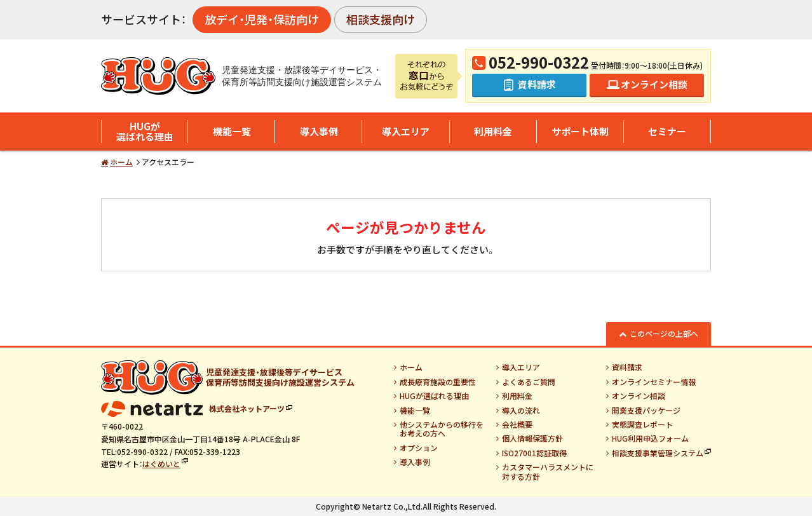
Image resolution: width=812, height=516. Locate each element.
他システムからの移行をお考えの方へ (442, 429)
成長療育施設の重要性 (438, 382)
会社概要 (517, 424)
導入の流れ (521, 411)
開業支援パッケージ (646, 411)
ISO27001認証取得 (534, 453)
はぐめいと (161, 464)
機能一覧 (232, 131)
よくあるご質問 (529, 382)
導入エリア (406, 131)
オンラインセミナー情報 (654, 382)
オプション (419, 448)
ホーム (121, 162)
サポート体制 (580, 131)
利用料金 (493, 131)
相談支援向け (381, 19)
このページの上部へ (664, 333)
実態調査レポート (642, 424)
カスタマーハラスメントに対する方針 (548, 472)
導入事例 (319, 131)
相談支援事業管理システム (658, 453)
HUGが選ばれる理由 (145, 132)
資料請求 (627, 367)
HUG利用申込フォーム (650, 438)
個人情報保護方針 (532, 438)
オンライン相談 (639, 396)
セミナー (667, 131)
